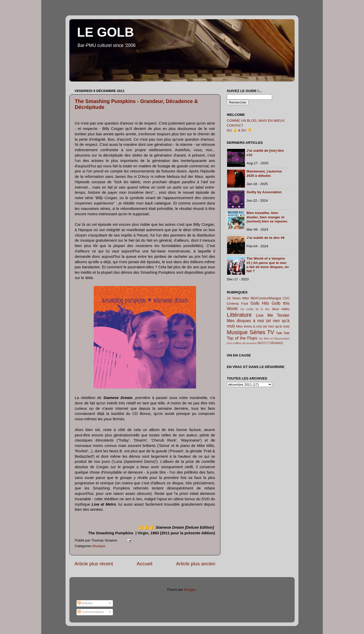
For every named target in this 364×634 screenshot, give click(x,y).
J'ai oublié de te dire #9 (265, 238)
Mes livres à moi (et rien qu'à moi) (263, 326)
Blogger (190, 590)
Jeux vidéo (281, 309)
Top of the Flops (242, 338)
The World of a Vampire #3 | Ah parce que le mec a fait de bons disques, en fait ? (268, 265)
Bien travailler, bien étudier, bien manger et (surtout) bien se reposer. (267, 217)
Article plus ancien (196, 564)
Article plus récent (94, 564)
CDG (286, 298)
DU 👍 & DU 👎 (239, 130)
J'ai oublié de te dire (255, 309)
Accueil (144, 564)
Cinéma (233, 304)
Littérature (239, 315)
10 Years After (238, 298)
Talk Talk (283, 333)
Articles (85, 603)
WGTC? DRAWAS (270, 343)
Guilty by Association (264, 192)
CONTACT (235, 125)
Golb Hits (260, 303)
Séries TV (262, 332)
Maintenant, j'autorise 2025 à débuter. (264, 173)
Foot (245, 304)
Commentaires (91, 612)
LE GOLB (105, 32)
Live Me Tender (273, 315)
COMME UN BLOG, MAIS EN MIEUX (256, 121)
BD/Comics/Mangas (266, 298)
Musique (99, 546)
